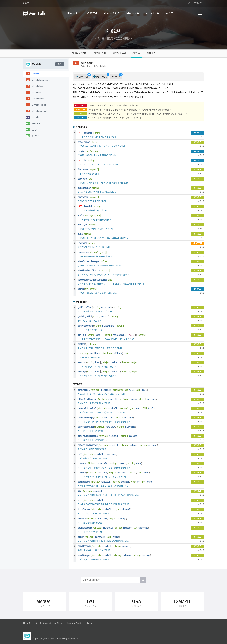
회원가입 (198, 3)
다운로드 (171, 13)
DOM (138, 390)
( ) (91, 491)
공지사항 (27, 624)
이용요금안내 (100, 53)
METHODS (101, 77)
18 (89, 75)
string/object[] (94, 215)
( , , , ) (114, 473)
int (90, 179)
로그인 (188, 3)
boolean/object (130, 362)
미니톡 (26, 3)
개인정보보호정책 (73, 624)
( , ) (106, 417)
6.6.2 (60, 64)
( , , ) (113, 390)
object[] (94, 169)
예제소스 (151, 53)
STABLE (81, 114)
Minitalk (95, 390)
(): (87, 344)
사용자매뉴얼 (119, 53)
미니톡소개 (74, 13)
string (97, 133)
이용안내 (92, 13)
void (127, 353)
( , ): (112, 335)
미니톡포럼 (133, 13)
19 (121, 75)
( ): (99, 307)
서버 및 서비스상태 (43, 624)
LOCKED (81, 118)
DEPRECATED (81, 105)
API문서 (136, 53)
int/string (92, 151)
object (107, 362)
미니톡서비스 (112, 13)
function (107, 353)
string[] (107, 271)
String (92, 344)
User (130, 473)
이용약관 (58, 624)
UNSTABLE (81, 109)
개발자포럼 (153, 13)
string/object (120, 390)
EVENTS (117, 76)
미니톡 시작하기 (79, 53)
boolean (104, 261)
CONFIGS (83, 77)
